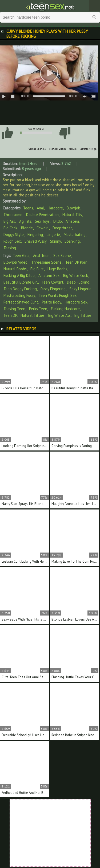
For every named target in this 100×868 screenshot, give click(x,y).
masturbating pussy (19, 295)
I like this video (7, 133)
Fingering (35, 235)
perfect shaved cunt (21, 302)
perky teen (38, 309)
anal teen (41, 256)
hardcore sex (76, 302)
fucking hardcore (65, 309)
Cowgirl (43, 228)
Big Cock (10, 228)
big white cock (76, 275)
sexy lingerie (80, 289)
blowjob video (15, 262)
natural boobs (15, 269)
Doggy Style (14, 235)
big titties (83, 315)
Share (73, 149)
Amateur (72, 221)
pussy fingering (53, 289)
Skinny (55, 241)
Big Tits (25, 221)
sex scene (62, 256)
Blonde (27, 228)
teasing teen (14, 309)
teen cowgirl (52, 282)
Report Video (57, 149)
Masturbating (75, 235)
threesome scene (46, 262)
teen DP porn (76, 262)
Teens (28, 208)
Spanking (72, 241)
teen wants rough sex (58, 295)
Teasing (10, 248)
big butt (37, 269)
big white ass (59, 315)
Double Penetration (42, 215)
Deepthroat (62, 228)
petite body (51, 302)
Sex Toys (42, 221)
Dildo (58, 221)
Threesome (13, 215)
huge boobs (57, 269)
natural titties (33, 315)
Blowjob (73, 208)
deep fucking (78, 282)
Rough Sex (12, 241)
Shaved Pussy (35, 241)
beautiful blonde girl (21, 282)
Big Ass (9, 221)
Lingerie (53, 235)
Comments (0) (88, 149)
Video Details (37, 149)
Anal (40, 208)
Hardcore (55, 208)
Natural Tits (72, 215)
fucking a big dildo (19, 275)
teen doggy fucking (20, 289)
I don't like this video (65, 133)
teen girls (21, 256)
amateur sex (49, 275)
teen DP (10, 315)
